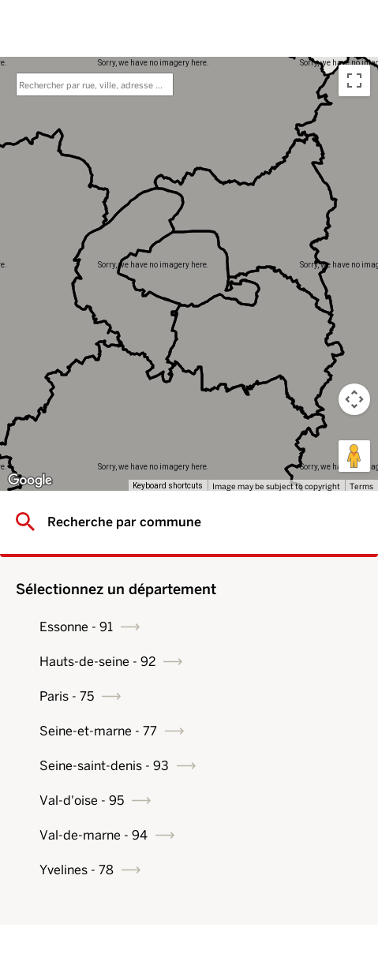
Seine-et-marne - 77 (98, 731)
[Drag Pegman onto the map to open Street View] (354, 456)
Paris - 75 (67, 696)
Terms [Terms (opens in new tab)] (361, 486)
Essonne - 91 (76, 627)
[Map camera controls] (354, 399)
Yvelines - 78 (77, 870)
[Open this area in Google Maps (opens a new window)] (30, 481)
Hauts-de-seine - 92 (97, 662)
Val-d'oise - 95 (82, 800)
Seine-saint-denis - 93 (104, 766)
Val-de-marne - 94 (94, 835)
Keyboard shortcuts (168, 486)
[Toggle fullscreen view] (354, 80)
